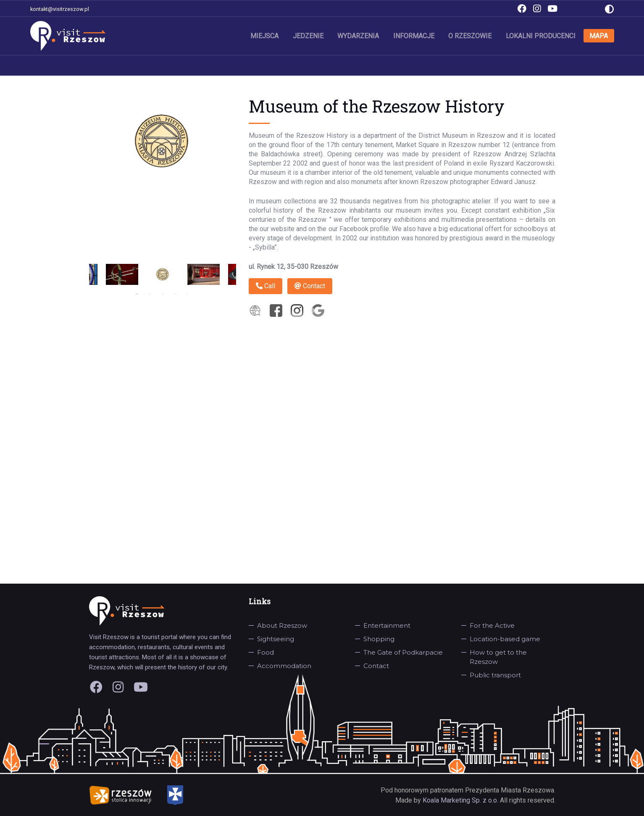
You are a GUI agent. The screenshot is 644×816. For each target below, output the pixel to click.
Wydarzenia (359, 36)
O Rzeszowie (471, 36)
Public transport (495, 675)
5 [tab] (188, 294)
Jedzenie (309, 36)
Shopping (379, 639)
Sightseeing (276, 639)
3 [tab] (163, 294)
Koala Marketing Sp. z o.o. (461, 800)
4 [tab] (175, 294)
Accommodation (284, 666)
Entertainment (387, 625)
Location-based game (505, 639)
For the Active (492, 625)
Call (265, 286)
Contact (310, 286)
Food (265, 652)
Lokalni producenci (541, 36)
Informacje (415, 36)
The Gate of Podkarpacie (403, 652)
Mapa (599, 36)
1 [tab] (137, 294)
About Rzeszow (282, 625)
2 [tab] (150, 294)
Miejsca (266, 36)
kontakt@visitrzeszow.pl (60, 9)
